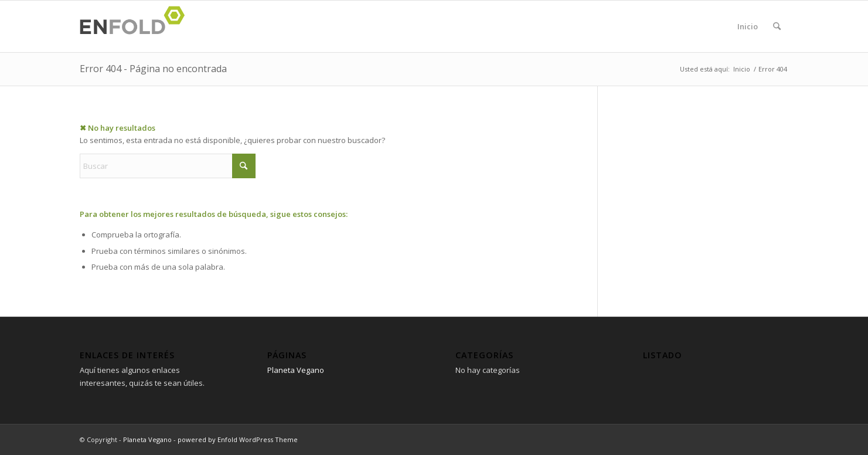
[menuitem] (777, 26)
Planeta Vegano (296, 370)
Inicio (748, 26)
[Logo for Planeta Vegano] (136, 26)
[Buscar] (777, 26)
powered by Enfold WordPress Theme (238, 439)
